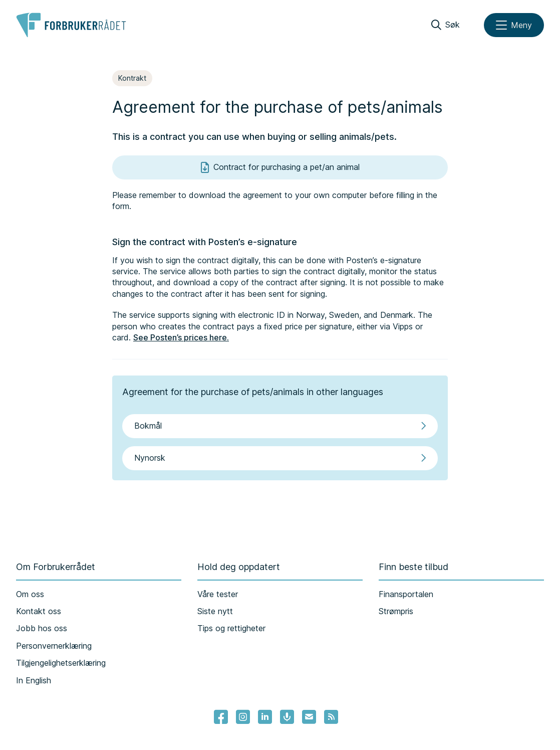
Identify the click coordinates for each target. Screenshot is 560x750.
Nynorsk (280, 458)
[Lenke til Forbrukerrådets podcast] (287, 717)
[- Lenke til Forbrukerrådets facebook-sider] (221, 717)
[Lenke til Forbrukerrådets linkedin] (265, 717)
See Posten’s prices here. (181, 337)
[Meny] (514, 25)
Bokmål (280, 426)
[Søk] (446, 25)
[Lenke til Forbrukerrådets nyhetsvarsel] (309, 717)
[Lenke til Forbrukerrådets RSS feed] (331, 717)
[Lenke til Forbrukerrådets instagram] (243, 717)
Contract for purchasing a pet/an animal (280, 167)
